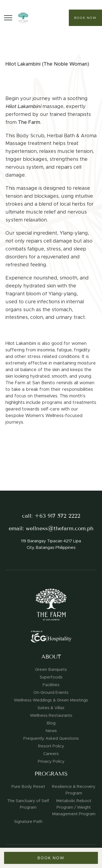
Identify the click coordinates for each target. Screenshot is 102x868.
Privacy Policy (51, 761)
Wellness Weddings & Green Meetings (51, 700)
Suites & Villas (51, 708)
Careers (51, 754)
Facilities (51, 685)
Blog (51, 723)
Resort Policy (51, 746)
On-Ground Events (51, 692)
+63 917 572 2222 (57, 516)
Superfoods (51, 677)
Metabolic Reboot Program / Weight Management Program (74, 807)
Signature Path (28, 822)
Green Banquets (51, 669)
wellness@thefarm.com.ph (60, 528)
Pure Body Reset (28, 787)
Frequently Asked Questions (51, 738)
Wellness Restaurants (51, 715)
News (51, 731)
